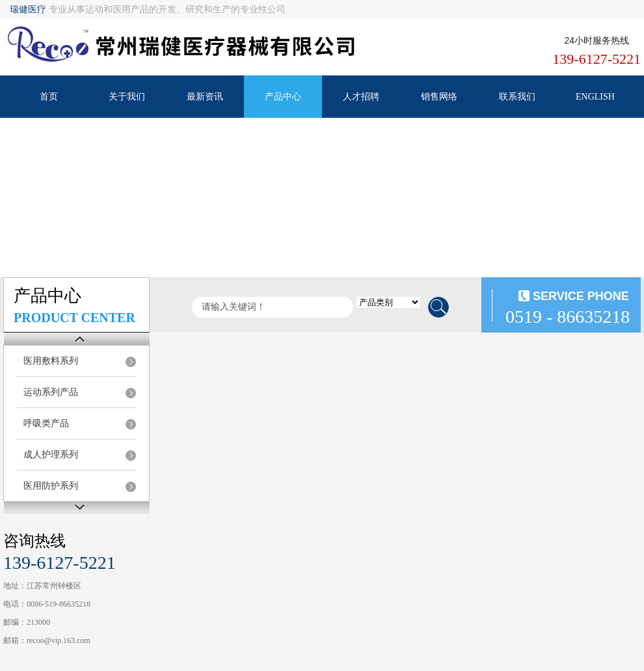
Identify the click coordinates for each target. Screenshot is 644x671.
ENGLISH (595, 97)
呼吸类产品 (46, 423)
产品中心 (283, 97)
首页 (49, 97)
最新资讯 (205, 97)
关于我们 (127, 97)
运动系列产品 (51, 392)
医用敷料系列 (51, 361)
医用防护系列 (51, 486)
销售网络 (439, 97)
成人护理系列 (51, 455)
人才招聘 (361, 97)
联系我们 (517, 97)
